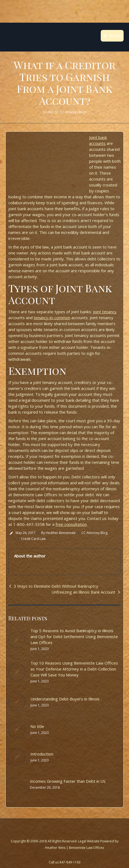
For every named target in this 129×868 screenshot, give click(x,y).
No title (37, 726)
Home (48, 112)
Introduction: (42, 754)
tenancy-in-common (52, 318)
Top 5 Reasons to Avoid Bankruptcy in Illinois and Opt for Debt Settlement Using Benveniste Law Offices (74, 636)
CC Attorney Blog (73, 112)
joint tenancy (105, 312)
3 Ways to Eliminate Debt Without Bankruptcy (56, 586)
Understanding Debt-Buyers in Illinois (65, 699)
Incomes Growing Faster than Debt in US (68, 781)
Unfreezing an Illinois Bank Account (83, 592)
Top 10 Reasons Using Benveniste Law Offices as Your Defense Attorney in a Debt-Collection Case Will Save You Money (74, 669)
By (58, 533)
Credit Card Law (33, 539)
